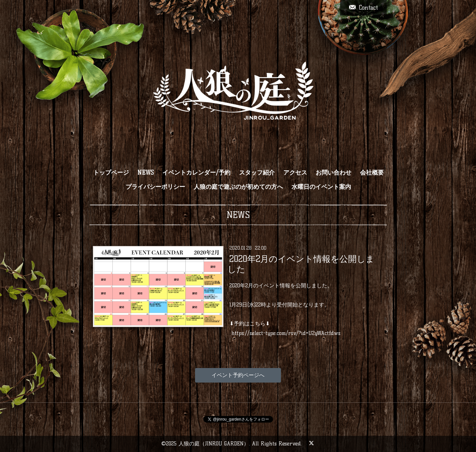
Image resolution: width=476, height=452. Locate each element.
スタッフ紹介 (257, 173)
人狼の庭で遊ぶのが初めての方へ (238, 187)
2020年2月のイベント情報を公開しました (301, 264)
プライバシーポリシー (155, 187)
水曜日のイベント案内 (321, 187)
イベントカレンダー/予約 (196, 173)
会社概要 (372, 173)
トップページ (111, 173)
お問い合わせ (334, 173)
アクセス (295, 173)
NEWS (146, 173)
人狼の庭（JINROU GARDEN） (214, 444)
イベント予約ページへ (238, 375)
